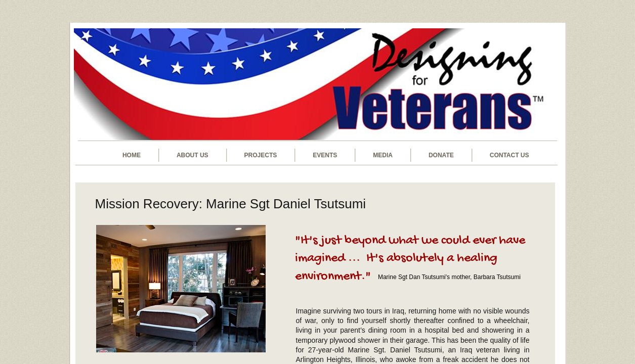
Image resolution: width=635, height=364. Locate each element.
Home (132, 155)
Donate (441, 155)
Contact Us (510, 155)
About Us (193, 155)
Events (325, 155)
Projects (261, 155)
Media (383, 155)
